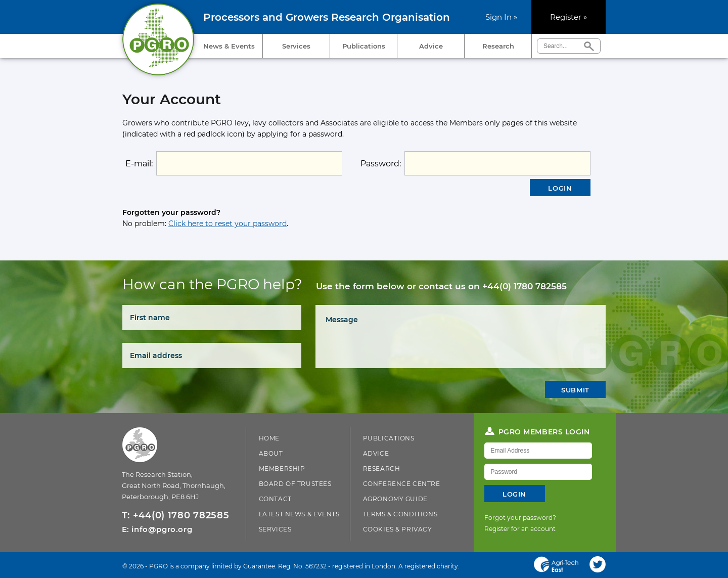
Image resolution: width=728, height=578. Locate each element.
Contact (275, 499)
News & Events (229, 46)
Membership (282, 469)
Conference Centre (402, 484)
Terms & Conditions (400, 514)
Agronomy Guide (395, 499)
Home (269, 438)
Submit (575, 390)
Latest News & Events (299, 514)
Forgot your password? (520, 518)
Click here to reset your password (227, 224)
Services (296, 46)
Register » (568, 17)
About (271, 453)
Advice (431, 46)
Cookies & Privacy (398, 529)
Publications (364, 46)
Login (560, 188)
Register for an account (520, 529)
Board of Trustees (295, 484)
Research (498, 46)
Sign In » (501, 17)
